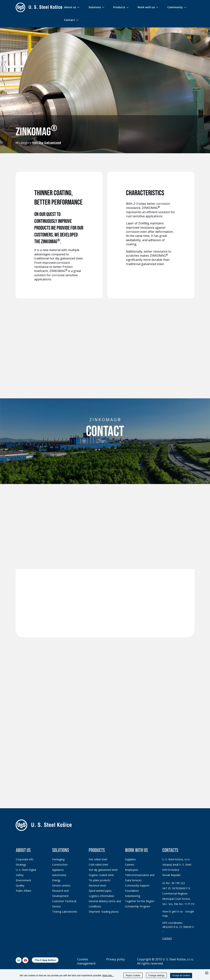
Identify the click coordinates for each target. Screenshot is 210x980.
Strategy (21, 865)
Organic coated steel (101, 875)
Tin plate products (100, 880)
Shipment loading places (104, 912)
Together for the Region (140, 901)
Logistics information (101, 896)
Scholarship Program (138, 906)
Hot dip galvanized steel (103, 870)
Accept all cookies (181, 976)
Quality (20, 885)
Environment (23, 880)
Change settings (156, 976)
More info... (108, 976)
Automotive (59, 875)
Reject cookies (133, 976)
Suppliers (130, 859)
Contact (167, 938)
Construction (60, 865)
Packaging (58, 859)
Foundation (132, 891)
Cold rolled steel (98, 865)
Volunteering (133, 896)
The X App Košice (45, 960)
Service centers (61, 885)
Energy (56, 880)
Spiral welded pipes (100, 891)
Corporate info (25, 859)
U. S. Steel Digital (26, 870)
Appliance (58, 870)
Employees (132, 870)
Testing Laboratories (65, 912)
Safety (20, 875)
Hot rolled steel (98, 859)
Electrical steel (97, 885)
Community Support (137, 885)
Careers (130, 865)
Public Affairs (24, 891)
